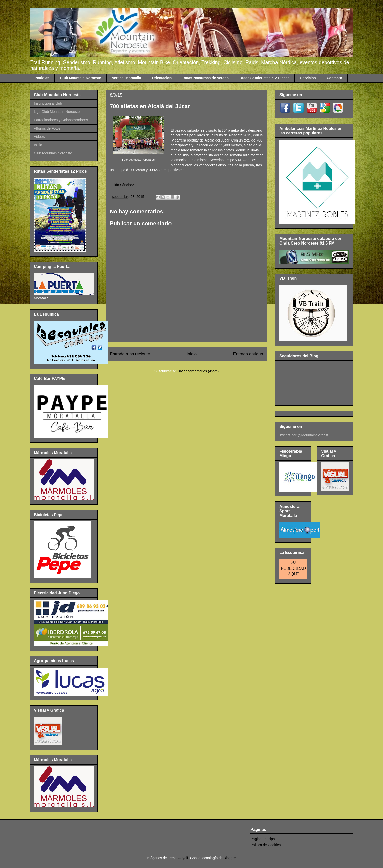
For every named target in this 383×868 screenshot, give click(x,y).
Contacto (334, 78)
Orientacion (162, 78)
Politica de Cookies (265, 845)
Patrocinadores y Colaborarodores (61, 120)
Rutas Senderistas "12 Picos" (264, 78)
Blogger (230, 858)
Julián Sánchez (122, 185)
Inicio (192, 354)
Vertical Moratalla (126, 78)
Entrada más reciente (130, 354)
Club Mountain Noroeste (80, 78)
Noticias (42, 78)
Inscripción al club (48, 103)
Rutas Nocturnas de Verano (206, 78)
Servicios (308, 78)
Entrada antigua (248, 354)
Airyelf (183, 858)
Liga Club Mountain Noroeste (57, 112)
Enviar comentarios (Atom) (198, 371)
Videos (39, 137)
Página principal (263, 839)
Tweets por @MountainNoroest (304, 435)
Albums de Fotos (47, 128)
